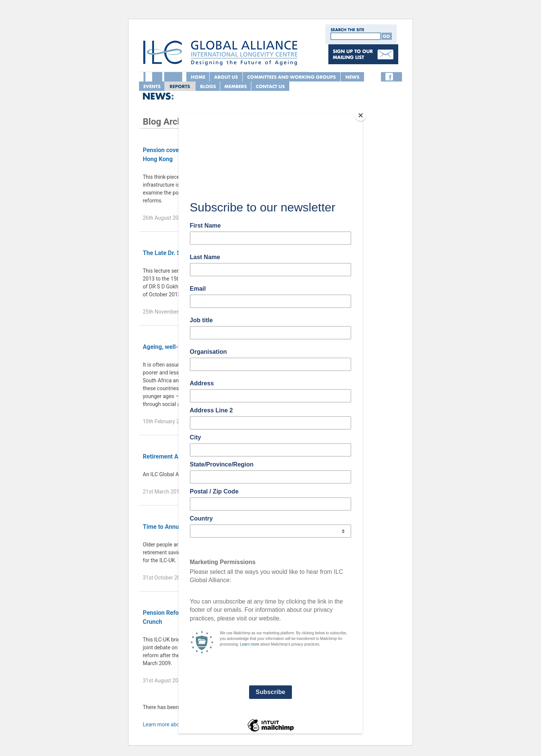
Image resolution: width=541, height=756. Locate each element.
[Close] (361, 115)
